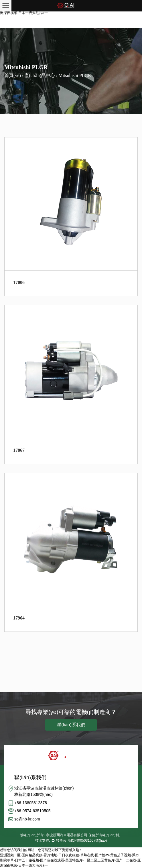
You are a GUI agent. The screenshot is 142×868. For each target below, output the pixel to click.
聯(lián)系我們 (71, 725)
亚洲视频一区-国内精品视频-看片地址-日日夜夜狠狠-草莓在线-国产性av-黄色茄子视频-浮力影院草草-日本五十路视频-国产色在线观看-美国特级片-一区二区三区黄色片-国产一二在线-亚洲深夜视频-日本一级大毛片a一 (70, 860)
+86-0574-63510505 (32, 811)
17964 (19, 618)
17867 (19, 450)
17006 (19, 282)
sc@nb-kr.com (27, 819)
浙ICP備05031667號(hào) (87, 841)
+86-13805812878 (31, 803)
